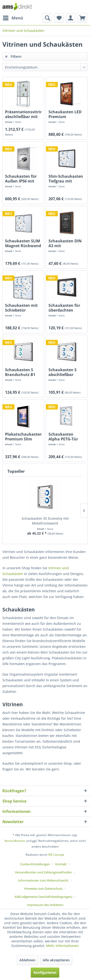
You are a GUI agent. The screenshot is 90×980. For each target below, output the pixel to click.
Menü (13, 17)
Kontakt (61, 864)
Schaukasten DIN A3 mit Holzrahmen (65, 243)
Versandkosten (15, 841)
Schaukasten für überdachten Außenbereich (64, 308)
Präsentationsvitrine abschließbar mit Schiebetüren (23, 114)
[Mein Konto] (71, 18)
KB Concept (56, 855)
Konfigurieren (45, 972)
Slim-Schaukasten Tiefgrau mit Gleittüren (66, 179)
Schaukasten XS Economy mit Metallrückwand (45, 521)
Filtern (13, 56)
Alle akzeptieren (56, 960)
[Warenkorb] (82, 18)
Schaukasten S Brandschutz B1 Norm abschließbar (20, 372)
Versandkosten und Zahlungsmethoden (43, 872)
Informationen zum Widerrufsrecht (43, 880)
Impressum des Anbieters (45, 905)
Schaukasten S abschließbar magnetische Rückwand (63, 372)
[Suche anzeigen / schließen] (47, 18)
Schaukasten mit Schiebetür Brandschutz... (21, 308)
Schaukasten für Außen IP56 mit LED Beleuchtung (21, 179)
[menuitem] (13, 18)
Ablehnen (27, 960)
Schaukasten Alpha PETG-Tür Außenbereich (63, 437)
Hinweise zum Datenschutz (43, 889)
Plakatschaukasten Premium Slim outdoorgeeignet (23, 437)
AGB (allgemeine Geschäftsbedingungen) (43, 897)
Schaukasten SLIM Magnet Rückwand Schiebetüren (23, 243)
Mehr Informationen (62, 946)
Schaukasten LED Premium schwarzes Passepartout (65, 114)
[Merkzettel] (59, 18)
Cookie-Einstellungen (35, 864)
